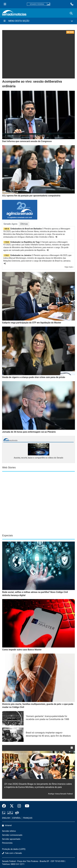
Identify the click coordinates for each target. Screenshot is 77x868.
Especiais (8, 536)
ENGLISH (6, 818)
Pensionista (7, 843)
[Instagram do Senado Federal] (19, 806)
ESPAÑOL (17, 818)
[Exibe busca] (71, 13)
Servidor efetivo (9, 831)
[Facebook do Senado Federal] (5, 806)
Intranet (7, 825)
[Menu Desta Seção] (38, 21)
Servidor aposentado (11, 839)
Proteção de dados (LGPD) (14, 849)
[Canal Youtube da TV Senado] (26, 806)
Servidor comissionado (12, 835)
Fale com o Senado (12, 853)
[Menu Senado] (5, 4)
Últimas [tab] (24, 224)
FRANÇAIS (28, 818)
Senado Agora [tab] (10, 224)
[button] (56, 237)
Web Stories (9, 468)
